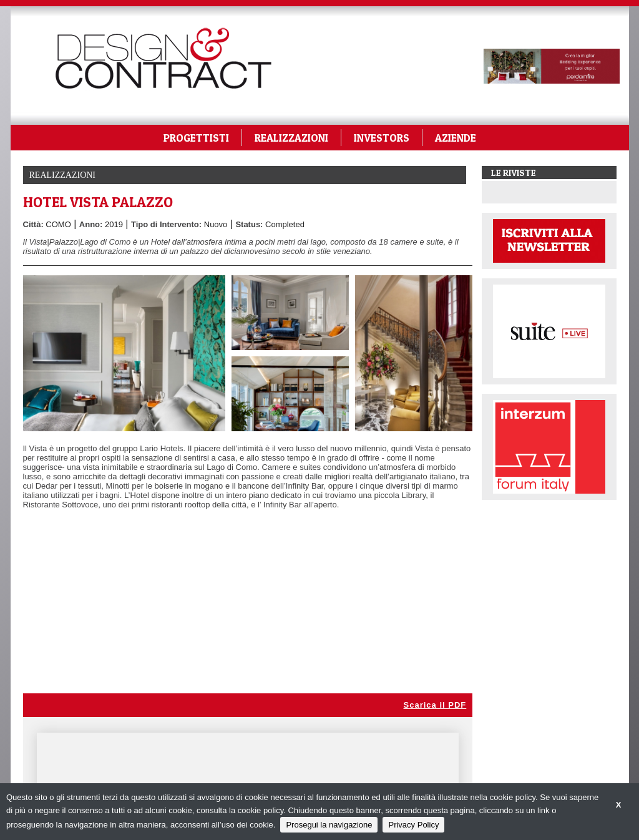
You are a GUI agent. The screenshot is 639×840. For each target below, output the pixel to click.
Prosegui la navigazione (329, 825)
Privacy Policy (413, 825)
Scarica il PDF (435, 705)
